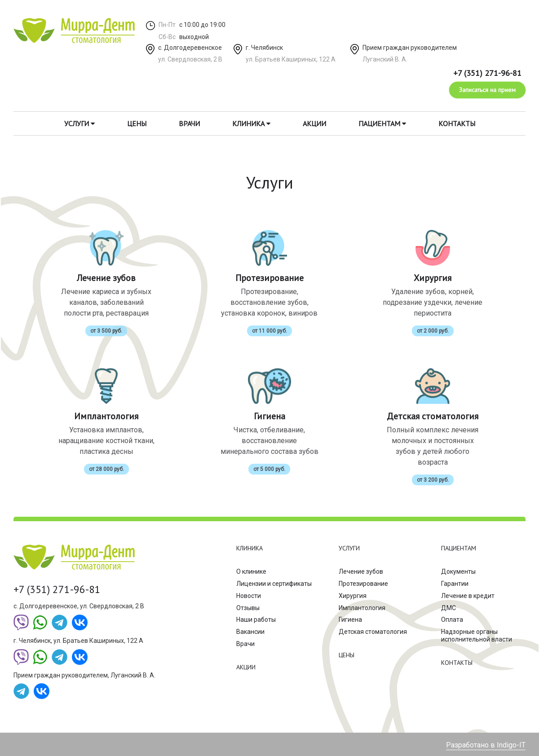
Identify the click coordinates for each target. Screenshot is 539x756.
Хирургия (353, 596)
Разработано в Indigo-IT (486, 745)
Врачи (189, 123)
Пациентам (382, 123)
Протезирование (363, 584)
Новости (249, 596)
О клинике (251, 571)
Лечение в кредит (468, 596)
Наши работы (256, 620)
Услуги (80, 123)
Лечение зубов (361, 571)
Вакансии (250, 632)
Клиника (251, 123)
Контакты (457, 123)
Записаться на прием (487, 90)
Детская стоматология (373, 632)
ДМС (448, 608)
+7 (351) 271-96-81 (487, 73)
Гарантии (455, 584)
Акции (314, 123)
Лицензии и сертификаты (274, 584)
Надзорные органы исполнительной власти (477, 635)
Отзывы (248, 608)
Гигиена (350, 620)
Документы (458, 571)
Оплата (452, 620)
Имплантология (362, 608)
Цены (137, 123)
